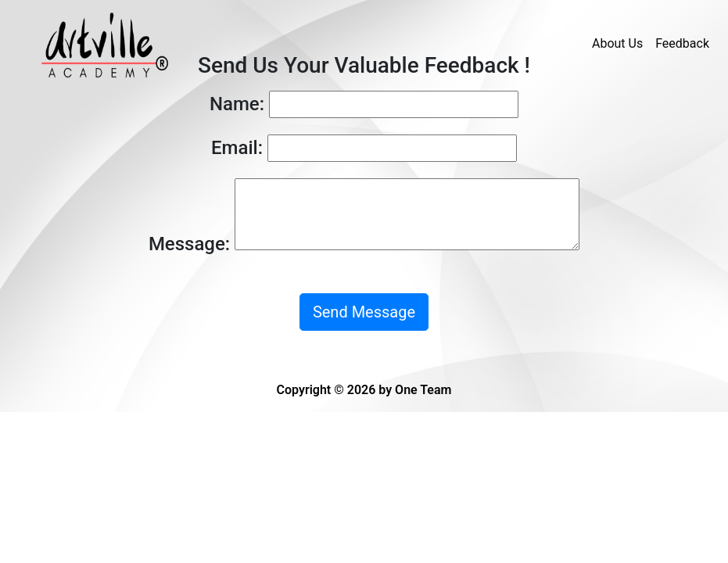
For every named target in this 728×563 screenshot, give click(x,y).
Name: (237, 104)
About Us (617, 43)
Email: (237, 148)
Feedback (682, 43)
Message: (189, 244)
